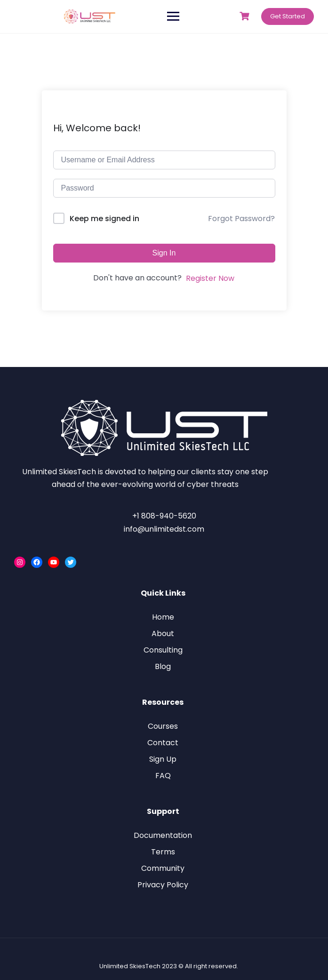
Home (163, 617)
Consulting (163, 650)
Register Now (210, 278)
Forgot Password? (241, 219)
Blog (163, 666)
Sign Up (163, 759)
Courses (163, 726)
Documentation (163, 835)
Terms (163, 852)
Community (163, 868)
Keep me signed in (104, 219)
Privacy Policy (163, 885)
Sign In (164, 253)
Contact (163, 743)
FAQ (163, 776)
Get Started (288, 16)
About (163, 633)
